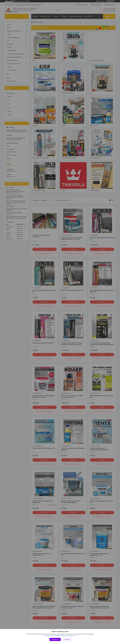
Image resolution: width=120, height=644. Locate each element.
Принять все (55, 639)
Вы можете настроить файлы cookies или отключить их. (59, 636)
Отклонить (67, 639)
